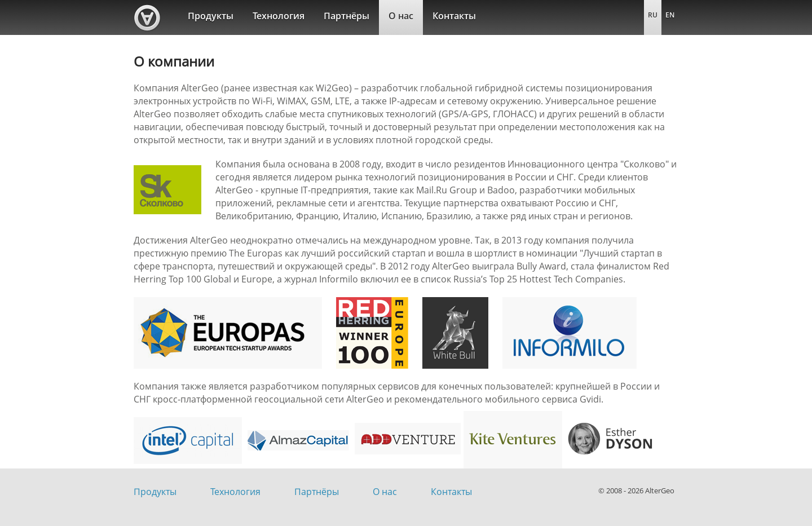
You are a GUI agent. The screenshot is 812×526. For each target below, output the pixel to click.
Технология (279, 16)
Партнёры (347, 16)
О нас (401, 16)
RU (653, 15)
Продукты (211, 16)
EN (670, 15)
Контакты (454, 16)
